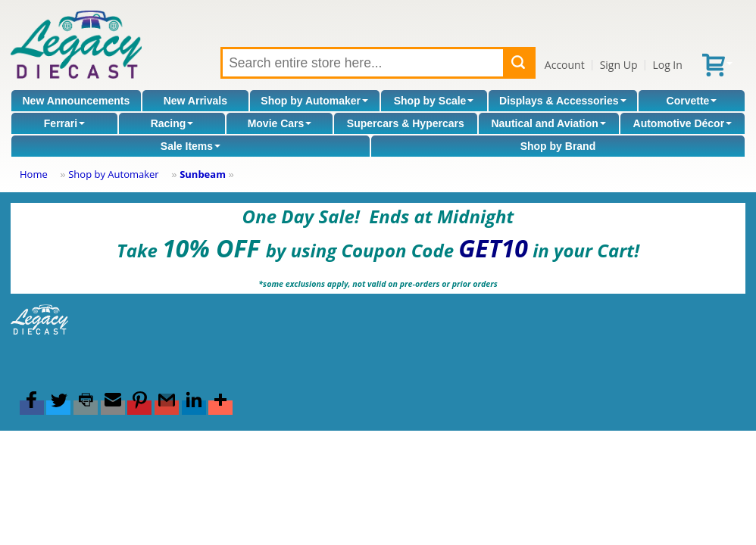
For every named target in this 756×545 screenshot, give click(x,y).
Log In (667, 65)
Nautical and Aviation (548, 123)
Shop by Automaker (314, 101)
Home (34, 174)
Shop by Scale (434, 101)
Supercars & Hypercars (406, 123)
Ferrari (64, 123)
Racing (172, 123)
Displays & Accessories (562, 101)
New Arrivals (195, 101)
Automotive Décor (683, 123)
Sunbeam (203, 174)
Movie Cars (280, 123)
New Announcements (76, 101)
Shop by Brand (558, 146)
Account (565, 65)
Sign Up (619, 65)
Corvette (692, 101)
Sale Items (191, 146)
